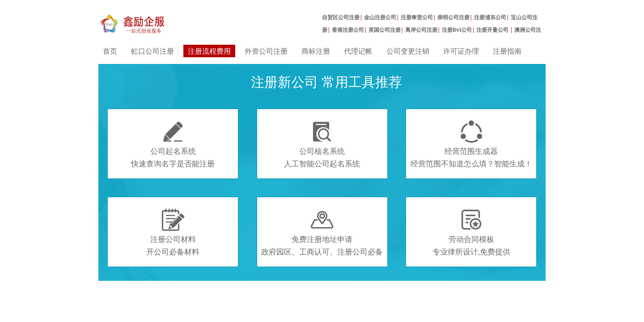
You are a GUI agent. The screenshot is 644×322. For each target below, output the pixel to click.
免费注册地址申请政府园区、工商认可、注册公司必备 (322, 233)
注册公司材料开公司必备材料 (173, 233)
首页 (110, 51)
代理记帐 (358, 51)
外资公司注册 (266, 51)
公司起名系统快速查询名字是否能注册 (173, 144)
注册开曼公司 (493, 30)
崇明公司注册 (453, 17)
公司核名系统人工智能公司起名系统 (322, 144)
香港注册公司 (348, 30)
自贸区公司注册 (341, 17)
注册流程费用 (209, 51)
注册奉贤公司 (417, 17)
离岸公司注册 (421, 30)
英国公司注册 (385, 30)
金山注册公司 (380, 17)
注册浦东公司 (490, 17)
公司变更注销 (408, 51)
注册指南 (507, 51)
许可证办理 (461, 51)
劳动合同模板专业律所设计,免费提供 (471, 233)
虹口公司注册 (153, 51)
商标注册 (316, 51)
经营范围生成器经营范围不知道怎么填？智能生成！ (471, 144)
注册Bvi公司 (457, 30)
